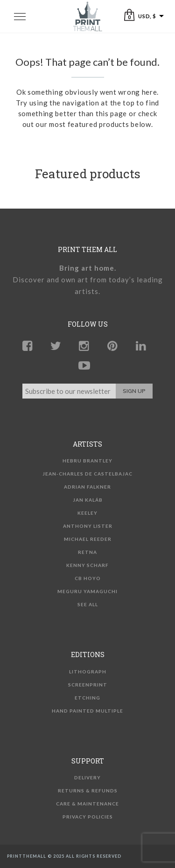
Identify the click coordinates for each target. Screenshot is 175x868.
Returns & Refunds (88, 791)
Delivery (87, 777)
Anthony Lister (88, 526)
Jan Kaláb (88, 500)
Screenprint (88, 685)
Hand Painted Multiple (87, 711)
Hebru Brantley (87, 461)
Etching (87, 698)
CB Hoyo (88, 578)
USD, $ (147, 16)
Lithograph (88, 672)
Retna (87, 552)
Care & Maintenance (87, 804)
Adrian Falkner (87, 487)
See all (88, 604)
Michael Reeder (88, 539)
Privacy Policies (88, 817)
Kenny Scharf (87, 565)
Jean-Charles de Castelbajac (87, 474)
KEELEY (87, 513)
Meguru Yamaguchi (87, 591)
